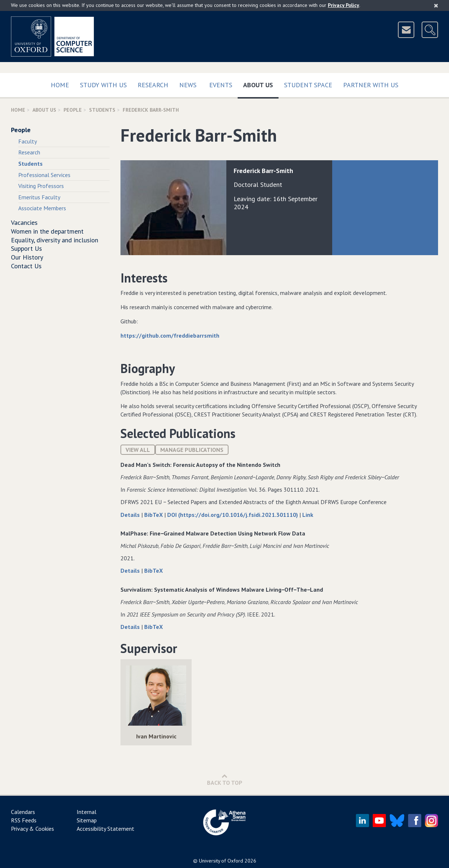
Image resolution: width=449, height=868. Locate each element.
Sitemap (87, 820)
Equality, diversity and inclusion (55, 240)
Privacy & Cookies (32, 829)
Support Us (26, 248)
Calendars (23, 812)
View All (138, 450)
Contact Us (26, 266)
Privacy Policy (344, 5)
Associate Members (42, 208)
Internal (87, 812)
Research (153, 85)
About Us (261, 83)
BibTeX (154, 515)
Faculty (28, 141)
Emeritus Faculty (39, 197)
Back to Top (225, 779)
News (188, 85)
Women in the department (47, 231)
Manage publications (192, 450)
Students (102, 110)
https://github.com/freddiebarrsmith (170, 335)
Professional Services (44, 175)
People (73, 110)
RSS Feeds (24, 820)
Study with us (103, 85)
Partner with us (371, 85)
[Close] (436, 5)
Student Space (308, 85)
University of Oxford (221, 861)
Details (131, 515)
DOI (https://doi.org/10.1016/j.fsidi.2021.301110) (233, 515)
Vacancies (24, 222)
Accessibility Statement (105, 829)
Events (221, 85)
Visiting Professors (41, 186)
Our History (27, 257)
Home (60, 85)
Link (308, 515)
